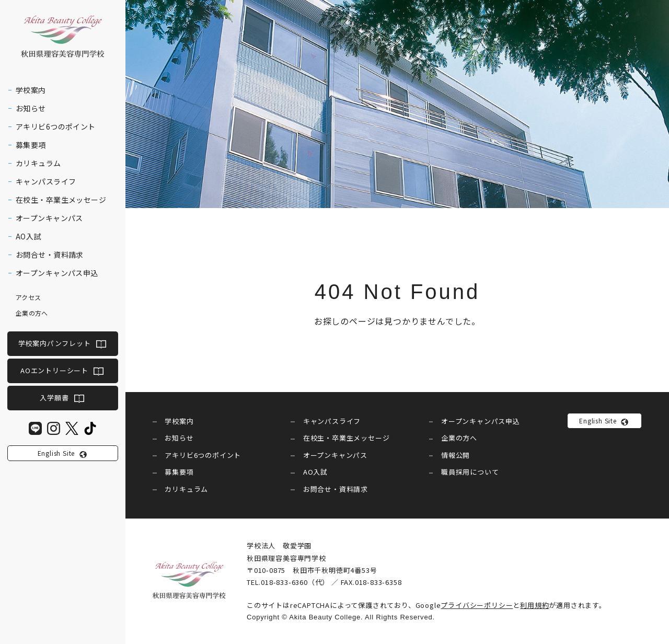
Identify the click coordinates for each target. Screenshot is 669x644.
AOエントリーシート (54, 370)
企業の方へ (32, 313)
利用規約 (534, 605)
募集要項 (31, 145)
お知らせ (31, 108)
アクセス (28, 297)
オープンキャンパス (49, 218)
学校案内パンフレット (55, 344)
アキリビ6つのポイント (56, 126)
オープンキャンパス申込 (57, 273)
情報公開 (455, 455)
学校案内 (31, 90)
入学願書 (54, 398)
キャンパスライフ (46, 181)
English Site (56, 453)
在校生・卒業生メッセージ (61, 200)
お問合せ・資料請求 (50, 255)
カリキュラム (38, 163)
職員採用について (470, 472)
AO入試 (28, 236)
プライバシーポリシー (477, 605)
